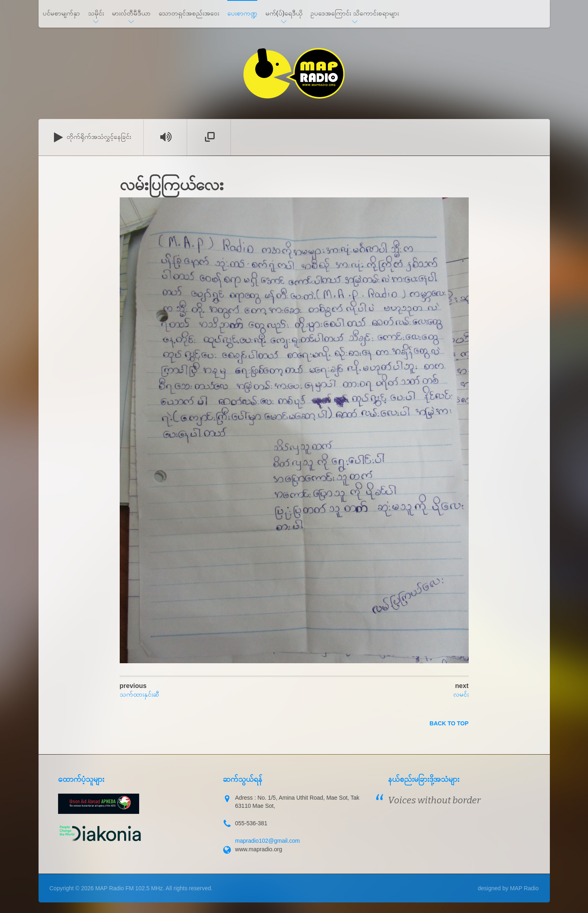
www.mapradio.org (258, 849)
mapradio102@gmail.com (267, 841)
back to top (449, 723)
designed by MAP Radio (508, 888)
